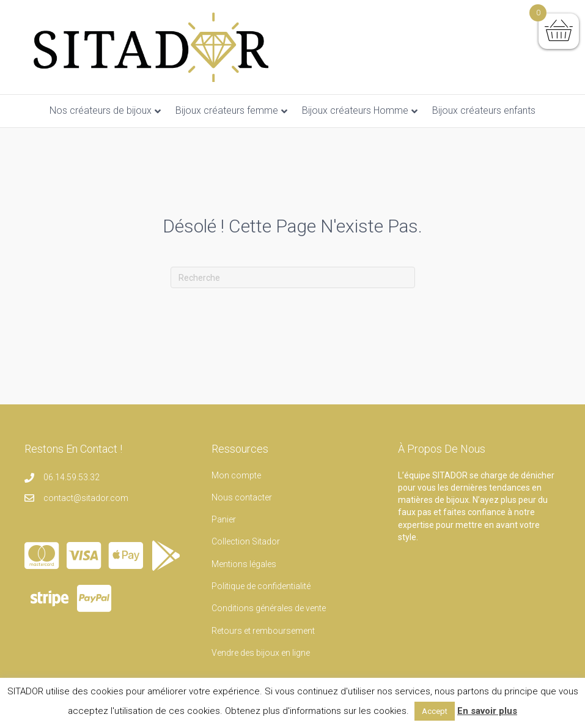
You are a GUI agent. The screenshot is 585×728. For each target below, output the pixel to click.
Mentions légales (244, 564)
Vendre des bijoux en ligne (261, 653)
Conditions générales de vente (269, 608)
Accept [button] (435, 711)
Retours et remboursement (263, 631)
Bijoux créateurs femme (227, 110)
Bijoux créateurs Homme (355, 110)
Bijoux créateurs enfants (484, 110)
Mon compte (236, 475)
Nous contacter (242, 497)
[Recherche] (293, 277)
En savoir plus (487, 711)
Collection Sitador (246, 541)
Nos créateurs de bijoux (101, 110)
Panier (224, 519)
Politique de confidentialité (261, 586)
